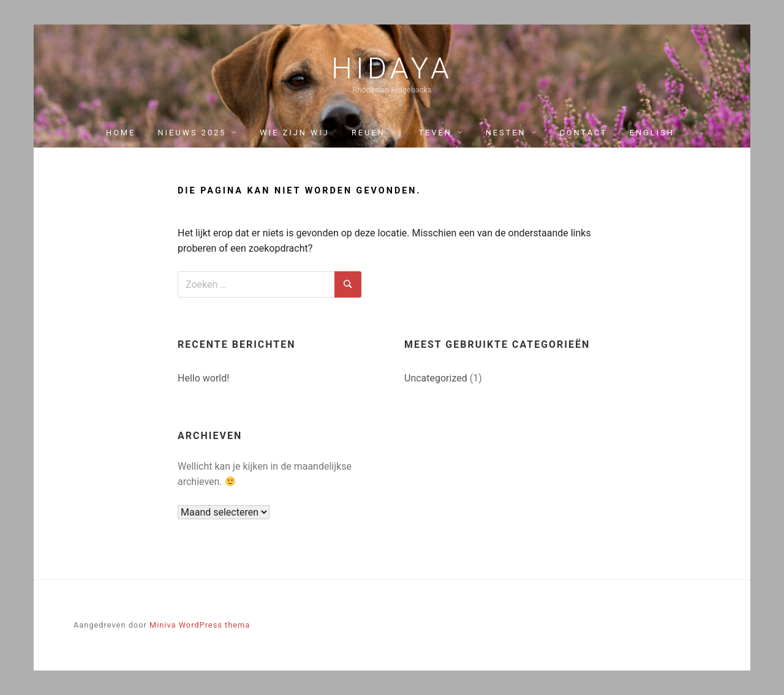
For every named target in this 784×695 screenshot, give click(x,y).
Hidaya (392, 69)
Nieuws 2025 (192, 133)
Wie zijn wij (295, 133)
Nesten (506, 133)
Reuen (368, 133)
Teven (435, 133)
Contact (583, 133)
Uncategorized (436, 378)
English (652, 133)
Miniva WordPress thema (200, 625)
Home (121, 133)
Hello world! (203, 378)
